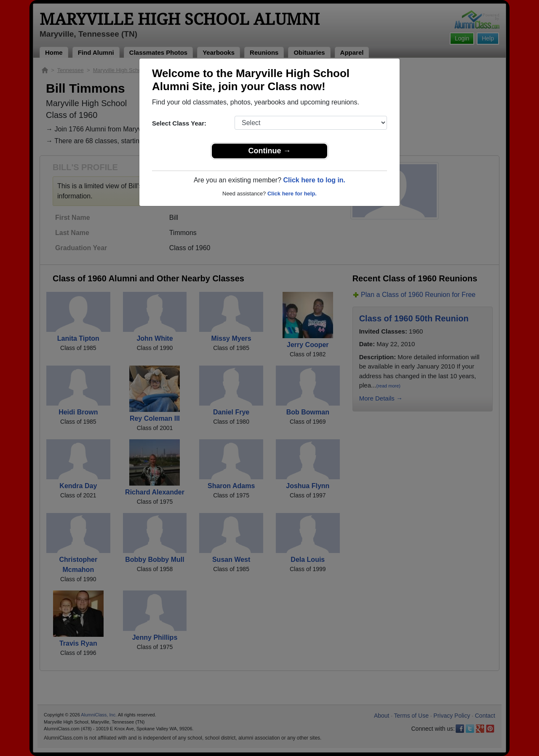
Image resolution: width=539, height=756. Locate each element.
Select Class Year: (179, 123)
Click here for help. (292, 194)
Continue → (270, 151)
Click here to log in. (314, 180)
